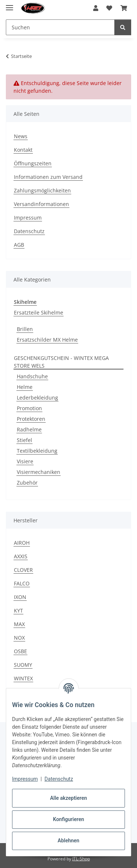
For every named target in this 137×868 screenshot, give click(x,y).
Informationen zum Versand (48, 177)
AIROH (22, 543)
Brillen (25, 329)
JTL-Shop (81, 859)
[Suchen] (123, 27)
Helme (25, 387)
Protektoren (31, 419)
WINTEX (23, 678)
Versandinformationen (41, 204)
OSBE (20, 651)
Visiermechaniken (39, 472)
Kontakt (23, 150)
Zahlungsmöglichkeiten (42, 190)
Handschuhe (32, 376)
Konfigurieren (68, 819)
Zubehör (27, 483)
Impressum (25, 779)
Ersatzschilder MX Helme (47, 340)
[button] (96, 8)
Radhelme (29, 429)
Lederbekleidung (37, 398)
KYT (18, 610)
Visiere (25, 461)
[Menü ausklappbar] (9, 5)
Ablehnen (68, 841)
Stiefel (24, 440)
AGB (19, 245)
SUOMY (23, 665)
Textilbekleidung (37, 451)
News (21, 136)
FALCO (22, 583)
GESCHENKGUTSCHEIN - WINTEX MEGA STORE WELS (61, 362)
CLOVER (23, 570)
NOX (19, 638)
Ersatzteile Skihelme (39, 312)
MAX (19, 624)
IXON (20, 597)
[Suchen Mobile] (60, 27)
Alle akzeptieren (68, 798)
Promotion (29, 408)
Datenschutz (59, 779)
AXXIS (21, 556)
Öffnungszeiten (33, 163)
